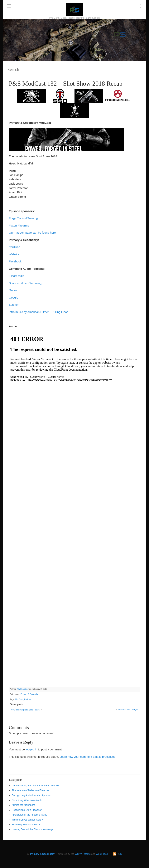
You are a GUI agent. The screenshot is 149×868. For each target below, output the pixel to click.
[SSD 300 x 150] (60, 96)
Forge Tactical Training (23, 218)
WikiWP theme (83, 854)
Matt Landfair (23, 689)
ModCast (19, 699)
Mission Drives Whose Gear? (27, 820)
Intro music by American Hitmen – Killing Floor (38, 312)
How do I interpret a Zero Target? (26, 710)
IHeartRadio (17, 276)
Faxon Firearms (19, 225)
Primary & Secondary (30, 694)
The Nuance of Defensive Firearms (30, 790)
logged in (31, 749)
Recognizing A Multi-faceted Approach (32, 795)
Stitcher (14, 305)
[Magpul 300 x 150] (118, 96)
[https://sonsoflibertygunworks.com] (31, 96)
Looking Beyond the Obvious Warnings (32, 829)
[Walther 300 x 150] (89, 96)
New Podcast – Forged (128, 710)
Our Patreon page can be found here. (33, 233)
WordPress (102, 854)
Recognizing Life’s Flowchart (27, 810)
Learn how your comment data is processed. (88, 757)
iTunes (13, 290)
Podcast (28, 699)
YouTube (14, 247)
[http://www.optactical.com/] (74, 110)
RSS (119, 854)
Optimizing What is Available (27, 800)
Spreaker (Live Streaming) (26, 283)
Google (13, 297)
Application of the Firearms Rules (29, 815)
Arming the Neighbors (23, 805)
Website (14, 254)
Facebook (15, 261)
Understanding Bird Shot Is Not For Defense (35, 786)
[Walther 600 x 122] (66, 139)
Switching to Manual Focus (26, 825)
